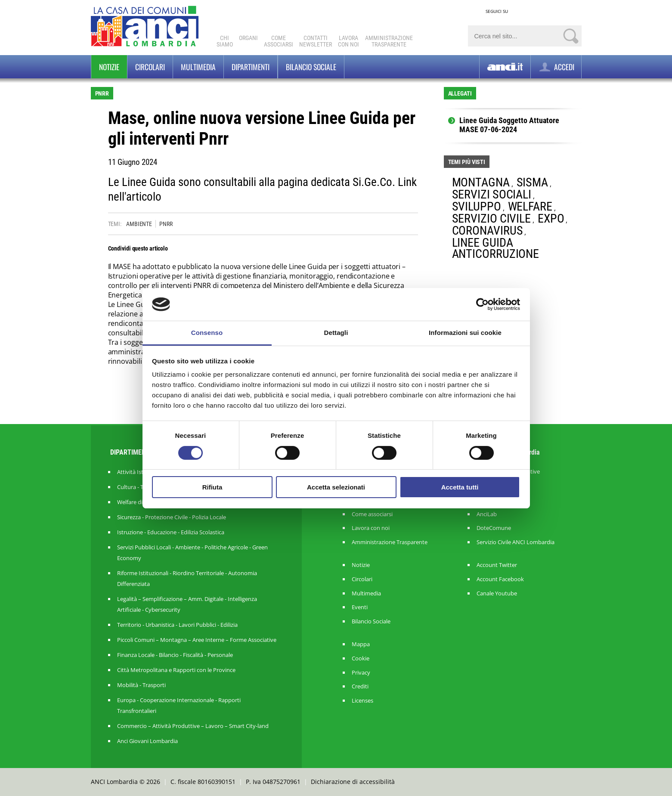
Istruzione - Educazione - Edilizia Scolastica (171, 532)
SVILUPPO (477, 206)
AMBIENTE (139, 224)
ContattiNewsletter (316, 41)
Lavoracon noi (348, 41)
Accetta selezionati (336, 487)
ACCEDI (556, 67)
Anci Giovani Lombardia (147, 741)
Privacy (361, 673)
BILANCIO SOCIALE (311, 67)
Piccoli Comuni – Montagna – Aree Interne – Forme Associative (197, 640)
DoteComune (494, 528)
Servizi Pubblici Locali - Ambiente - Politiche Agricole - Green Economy (192, 553)
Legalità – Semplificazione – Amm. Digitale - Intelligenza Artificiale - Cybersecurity (187, 604)
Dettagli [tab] (336, 333)
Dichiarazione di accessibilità (353, 782)
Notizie (109, 67)
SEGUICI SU (497, 11)
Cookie (361, 658)
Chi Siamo (225, 41)
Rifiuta (212, 487)
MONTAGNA (481, 182)
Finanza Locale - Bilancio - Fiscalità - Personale (175, 655)
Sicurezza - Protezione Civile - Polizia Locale (172, 517)
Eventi (360, 607)
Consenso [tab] (207, 333)
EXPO (551, 218)
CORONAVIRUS (488, 231)
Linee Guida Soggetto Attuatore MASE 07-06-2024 (509, 125)
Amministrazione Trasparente (390, 542)
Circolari (150, 67)
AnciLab (487, 514)
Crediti (360, 686)
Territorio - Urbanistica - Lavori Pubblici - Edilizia (177, 625)
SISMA (533, 182)
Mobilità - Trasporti (141, 685)
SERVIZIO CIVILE (492, 218)
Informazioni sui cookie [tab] (465, 333)
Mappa (361, 644)
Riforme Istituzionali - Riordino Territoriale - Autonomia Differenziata (187, 578)
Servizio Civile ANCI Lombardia (516, 542)
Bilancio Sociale (371, 621)
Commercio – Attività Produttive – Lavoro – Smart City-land (193, 726)
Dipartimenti (251, 67)
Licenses (362, 701)
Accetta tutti (460, 487)
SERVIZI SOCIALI (492, 194)
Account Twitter (497, 565)
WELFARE (530, 206)
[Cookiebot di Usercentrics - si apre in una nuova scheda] (482, 304)
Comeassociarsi (279, 41)
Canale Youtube (497, 593)
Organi (248, 38)
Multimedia (198, 67)
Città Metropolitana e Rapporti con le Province (176, 670)
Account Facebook (500, 579)
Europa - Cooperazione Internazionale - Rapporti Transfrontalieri (179, 705)
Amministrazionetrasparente (389, 41)
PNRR (166, 224)
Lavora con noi (371, 528)
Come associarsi (372, 514)
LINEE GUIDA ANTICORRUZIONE (496, 248)
